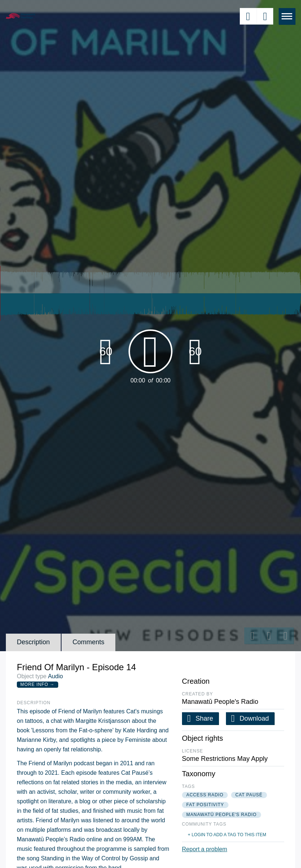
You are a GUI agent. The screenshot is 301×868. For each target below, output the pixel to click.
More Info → (38, 684)
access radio (205, 795)
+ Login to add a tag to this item (227, 835)
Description (33, 642)
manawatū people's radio (222, 815)
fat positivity (205, 805)
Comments (88, 642)
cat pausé (249, 795)
